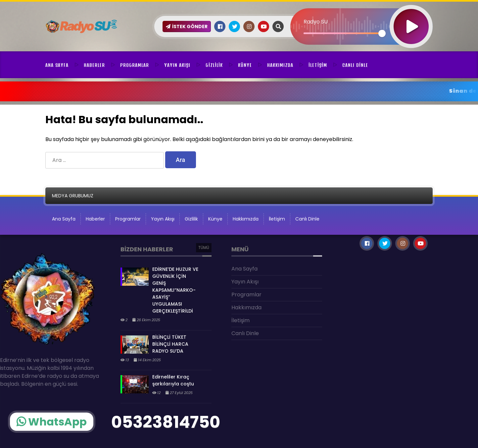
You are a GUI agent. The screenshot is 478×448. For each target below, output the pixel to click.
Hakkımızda (280, 65)
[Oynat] (411, 18)
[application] (361, 15)
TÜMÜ (204, 248)
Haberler (94, 65)
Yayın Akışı (177, 65)
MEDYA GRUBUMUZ (73, 196)
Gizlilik (214, 65)
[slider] (343, 33)
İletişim (318, 65)
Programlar (135, 65)
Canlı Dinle (355, 65)
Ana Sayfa (57, 65)
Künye (245, 65)
